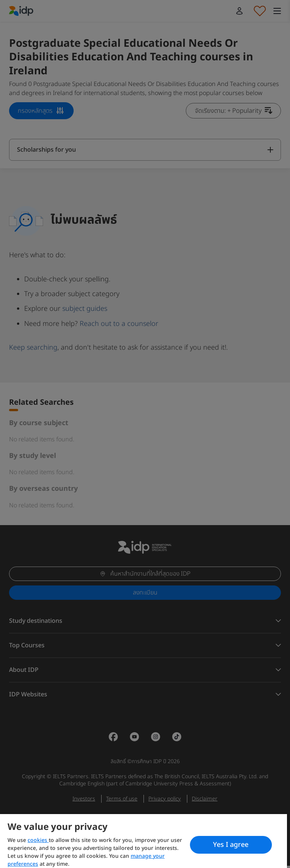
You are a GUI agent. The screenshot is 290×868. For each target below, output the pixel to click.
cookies (38, 840)
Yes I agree (231, 845)
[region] (143, 841)
